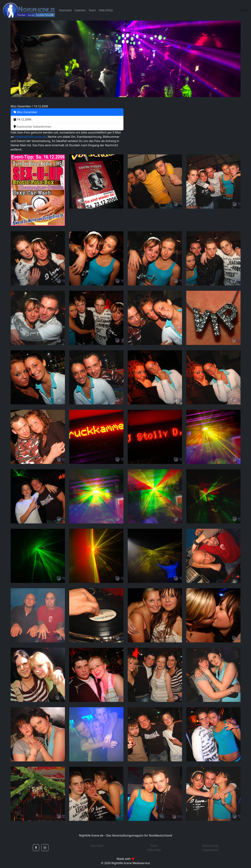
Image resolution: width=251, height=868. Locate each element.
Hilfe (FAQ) (106, 10)
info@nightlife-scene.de (30, 137)
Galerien (80, 10)
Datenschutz (210, 846)
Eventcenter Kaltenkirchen (33, 127)
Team (92, 10)
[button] (36, 848)
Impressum (210, 850)
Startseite (65, 10)
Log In (244, 10)
